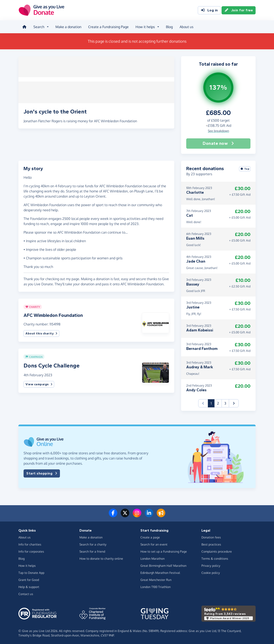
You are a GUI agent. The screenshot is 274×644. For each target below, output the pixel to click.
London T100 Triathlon (156, 586)
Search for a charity (93, 544)
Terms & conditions (215, 558)
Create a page (150, 537)
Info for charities (30, 544)
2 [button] (218, 403)
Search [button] (38, 27)
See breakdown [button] (218, 130)
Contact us (26, 593)
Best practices (211, 544)
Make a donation (68, 27)
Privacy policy (211, 565)
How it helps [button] (145, 27)
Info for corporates (31, 551)
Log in (209, 10)
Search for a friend (92, 551)
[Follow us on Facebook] (113, 515)
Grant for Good (29, 579)
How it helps (27, 565)
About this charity (41, 333)
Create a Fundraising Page (108, 27)
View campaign (39, 384)
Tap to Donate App (31, 572)
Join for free (239, 10)
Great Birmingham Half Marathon (163, 565)
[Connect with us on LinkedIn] (149, 515)
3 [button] (225, 403)
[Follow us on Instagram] (137, 515)
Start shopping (42, 473)
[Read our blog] (161, 515)
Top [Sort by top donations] (245, 168)
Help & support (29, 586)
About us (186, 27)
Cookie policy (211, 572)
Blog (169, 27)
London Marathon (153, 558)
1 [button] (213, 402)
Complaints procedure (217, 551)
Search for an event (154, 544)
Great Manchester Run (156, 579)
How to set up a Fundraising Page (164, 551)
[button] (156, 322)
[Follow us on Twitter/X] (125, 515)
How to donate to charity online (101, 558)
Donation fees (211, 537)
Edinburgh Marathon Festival (160, 572)
